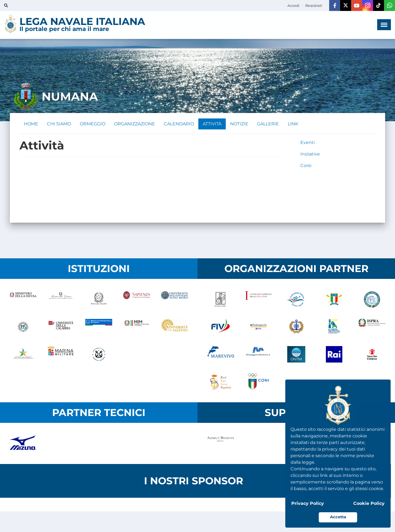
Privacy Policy (308, 503)
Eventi (307, 142)
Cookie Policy (369, 503)
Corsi (306, 165)
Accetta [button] (338, 517)
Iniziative (310, 154)
